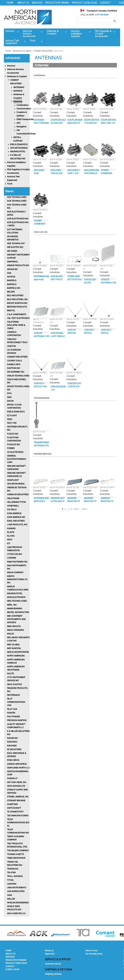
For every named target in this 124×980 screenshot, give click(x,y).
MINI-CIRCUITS (14, 626)
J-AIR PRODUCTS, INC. (17, 525)
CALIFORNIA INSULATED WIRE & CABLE (16, 325)
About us (49, 950)
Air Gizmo (12, 251)
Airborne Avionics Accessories (32, 34)
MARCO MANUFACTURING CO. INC (17, 579)
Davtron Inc (14, 368)
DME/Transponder (25, 119)
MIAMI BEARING (15, 608)
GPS (18, 123)
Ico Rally (12, 509)
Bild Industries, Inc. (18, 299)
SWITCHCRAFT (14, 808)
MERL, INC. (12, 605)
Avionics (11, 31)
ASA (9, 273)
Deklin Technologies (18, 376)
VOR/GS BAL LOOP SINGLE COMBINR (57, 336)
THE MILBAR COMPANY (18, 851)
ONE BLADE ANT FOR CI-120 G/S (57, 279)
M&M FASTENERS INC (17, 562)
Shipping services (53, 974)
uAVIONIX (12, 884)
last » (85, 509)
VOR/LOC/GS (41, 232)
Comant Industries (17, 357)
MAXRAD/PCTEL (18, 151)
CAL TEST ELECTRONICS (18, 318)
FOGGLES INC (13, 444)
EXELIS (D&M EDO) (19, 144)
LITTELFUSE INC (15, 554)
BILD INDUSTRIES (15, 295)
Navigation (21, 127)
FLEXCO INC (13, 434)
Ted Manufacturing (18, 816)
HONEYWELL (13, 506)
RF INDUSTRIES (14, 749)
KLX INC (11, 536)
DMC (9, 397)
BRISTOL (11, 311)
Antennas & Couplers (56, 32)
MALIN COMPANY (15, 572)
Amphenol (13, 262)
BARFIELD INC (14, 288)
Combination (22, 105)
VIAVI (10, 895)
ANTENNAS (19, 87)
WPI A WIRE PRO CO (16, 913)
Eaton (10, 401)
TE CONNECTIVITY (15, 812)
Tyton (10, 880)
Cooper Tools (14, 361)
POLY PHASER (13, 717)
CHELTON (11, 346)
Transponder (42, 398)
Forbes (11, 448)
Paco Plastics (15, 684)
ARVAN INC (12, 269)
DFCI (9, 393)
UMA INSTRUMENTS (17, 888)
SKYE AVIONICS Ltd (16, 786)
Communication (24, 109)
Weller (11, 899)
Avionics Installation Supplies (80, 34)
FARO (10, 419)
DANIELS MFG (14, 364)
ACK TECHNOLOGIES (17, 197)
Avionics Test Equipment (15, 42)
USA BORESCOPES (16, 891)
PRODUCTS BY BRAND (57, 3)
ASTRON (11, 277)
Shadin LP (12, 778)
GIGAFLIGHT (13, 480)
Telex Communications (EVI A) (18, 823)
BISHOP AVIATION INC (17, 303)
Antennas (18, 102)
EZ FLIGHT (12, 416)
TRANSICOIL (13, 869)
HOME (10, 3)
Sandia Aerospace (17, 764)
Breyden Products (17, 307)
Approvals (50, 954)
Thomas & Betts (16, 854)
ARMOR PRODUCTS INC (18, 265)
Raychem (12, 746)
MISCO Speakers (15, 630)
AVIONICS (18, 91)
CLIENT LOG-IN (12, 969)
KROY (10, 540)
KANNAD (11, 528)
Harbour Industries (18, 494)
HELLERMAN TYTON (16, 502)
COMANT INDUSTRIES (43, 51)
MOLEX (10, 634)
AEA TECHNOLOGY (16, 243)
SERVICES (37, 3)
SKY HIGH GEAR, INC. (17, 782)
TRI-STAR (11, 873)
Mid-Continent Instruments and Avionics (16, 619)
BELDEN (11, 292)
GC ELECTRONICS (15, 452)
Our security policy (94, 954)
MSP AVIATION (14, 648)
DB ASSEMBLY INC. (16, 372)
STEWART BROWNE (16, 801)
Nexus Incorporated (18, 652)
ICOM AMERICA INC (16, 517)
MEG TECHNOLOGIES (17, 601)
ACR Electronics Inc (18, 219)
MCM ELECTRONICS (16, 597)
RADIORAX (12, 742)
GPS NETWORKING (19, 148)
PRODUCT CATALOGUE (84, 3)
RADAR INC (12, 738)
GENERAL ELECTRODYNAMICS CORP (17, 459)
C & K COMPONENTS (17, 314)
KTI (9, 543)
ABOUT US (23, 3)
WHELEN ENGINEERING (18, 903)
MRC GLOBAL (13, 645)
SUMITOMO (13, 804)
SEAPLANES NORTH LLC (18, 768)
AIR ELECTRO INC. (15, 247)
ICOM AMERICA (14, 513)
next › (77, 509)
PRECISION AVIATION (17, 720)
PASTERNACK (13, 695)
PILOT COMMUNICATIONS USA (16, 702)
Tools (35, 41)
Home (8, 51)
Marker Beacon (43, 454)
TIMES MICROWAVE (16, 858)
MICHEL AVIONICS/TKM (18, 612)
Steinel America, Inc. (18, 797)
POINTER (11, 713)
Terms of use (91, 950)
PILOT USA (12, 709)
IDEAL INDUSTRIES (16, 521)
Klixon (11, 532)
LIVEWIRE (12, 558)
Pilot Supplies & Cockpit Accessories (104, 34)
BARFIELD (12, 280)
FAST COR (12, 423)
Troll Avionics (15, 876)
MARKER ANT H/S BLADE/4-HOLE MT (57, 501)
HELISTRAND (13, 498)
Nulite (10, 674)
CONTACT (105, 3)
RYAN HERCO (13, 760)
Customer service (53, 964)
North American (16, 656)
